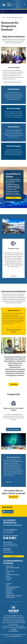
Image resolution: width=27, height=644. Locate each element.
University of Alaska (12, 616)
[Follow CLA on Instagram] (8, 538)
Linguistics (9, 583)
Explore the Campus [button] (13, 429)
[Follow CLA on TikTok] (13, 538)
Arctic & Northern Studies (13, 567)
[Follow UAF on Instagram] (12, 611)
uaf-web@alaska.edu (16, 636)
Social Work (9, 592)
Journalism (9, 578)
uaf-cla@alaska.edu (12, 529)
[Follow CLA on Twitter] (10, 538)
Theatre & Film (10, 594)
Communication (10, 571)
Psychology (9, 590)
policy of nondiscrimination (18, 621)
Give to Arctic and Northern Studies (18, 4)
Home (4, 18)
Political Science (10, 589)
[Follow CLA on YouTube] (16, 538)
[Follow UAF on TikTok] (15, 611)
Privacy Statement (13, 631)
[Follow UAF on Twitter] (17, 611)
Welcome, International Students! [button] (13, 331)
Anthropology (10, 566)
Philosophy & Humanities (13, 587)
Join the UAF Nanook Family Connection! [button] (12, 82)
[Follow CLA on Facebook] (5, 538)
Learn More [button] (13, 198)
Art (7, 569)
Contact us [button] (8, 512)
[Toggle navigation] (3, 12)
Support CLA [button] (13, 556)
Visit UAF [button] (14, 497)
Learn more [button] (9, 482)
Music (8, 585)
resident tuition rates (14, 186)
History (8, 576)
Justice (8, 579)
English (8, 573)
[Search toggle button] (24, 4)
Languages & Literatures (13, 574)
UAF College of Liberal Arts (12, 525)
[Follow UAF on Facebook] (10, 611)
